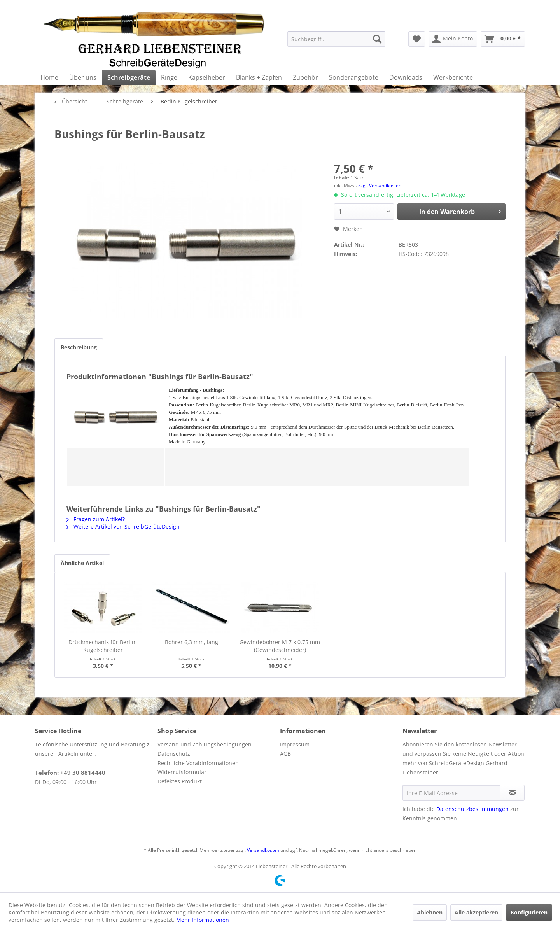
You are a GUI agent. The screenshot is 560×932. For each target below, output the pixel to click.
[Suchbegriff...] (336, 39)
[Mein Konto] (453, 39)
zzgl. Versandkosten (380, 185)
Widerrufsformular (182, 772)
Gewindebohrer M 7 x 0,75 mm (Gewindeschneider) (280, 646)
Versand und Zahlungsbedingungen (205, 744)
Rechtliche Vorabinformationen (198, 763)
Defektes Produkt (180, 781)
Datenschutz (174, 754)
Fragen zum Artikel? (96, 519)
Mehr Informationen (203, 920)
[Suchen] (377, 39)
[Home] (49, 77)
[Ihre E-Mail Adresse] (451, 793)
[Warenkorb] (503, 39)
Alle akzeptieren (476, 912)
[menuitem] (336, 39)
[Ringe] (169, 77)
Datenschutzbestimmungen (472, 809)
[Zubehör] (305, 77)
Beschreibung (79, 347)
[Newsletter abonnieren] (512, 793)
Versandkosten (263, 850)
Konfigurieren (529, 912)
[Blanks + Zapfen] (259, 77)
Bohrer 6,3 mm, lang (192, 642)
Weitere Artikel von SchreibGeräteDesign (123, 526)
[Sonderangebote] (354, 77)
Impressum (295, 744)
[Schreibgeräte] (129, 77)
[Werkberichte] (453, 77)
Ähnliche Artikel (82, 563)
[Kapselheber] (207, 77)
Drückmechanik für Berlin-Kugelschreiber (103, 646)
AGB (285, 754)
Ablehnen (430, 912)
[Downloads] (406, 77)
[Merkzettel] (417, 39)
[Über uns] (83, 77)
